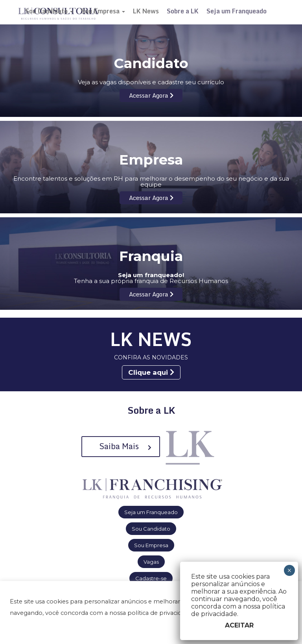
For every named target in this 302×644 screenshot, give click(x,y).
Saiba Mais (125, 446)
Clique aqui (151, 372)
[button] (17, 629)
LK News (146, 11)
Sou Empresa (103, 11)
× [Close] (289, 570)
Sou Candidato (49, 11)
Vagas (151, 562)
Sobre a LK (183, 11)
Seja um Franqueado (237, 11)
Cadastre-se (151, 578)
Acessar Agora (151, 95)
